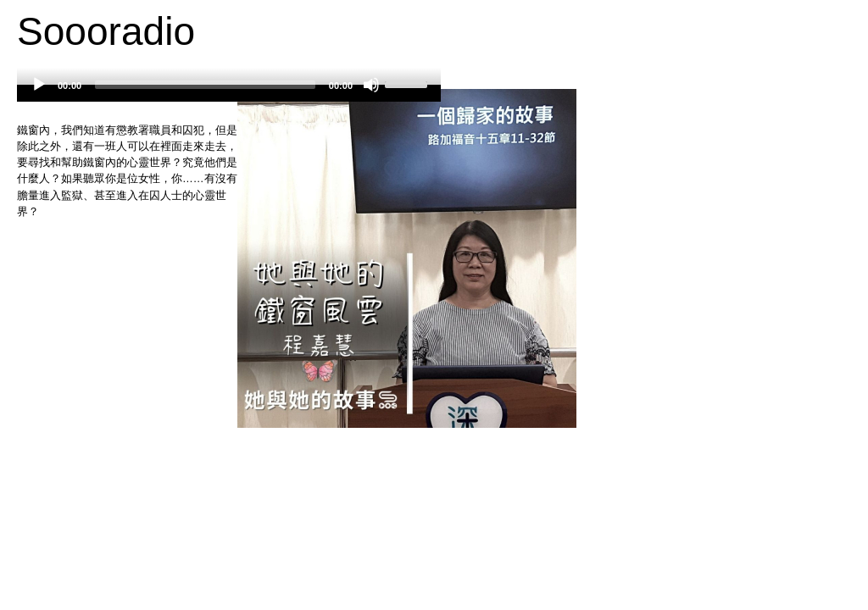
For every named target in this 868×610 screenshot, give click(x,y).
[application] (229, 93)
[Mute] (371, 85)
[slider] (205, 85)
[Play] (39, 85)
